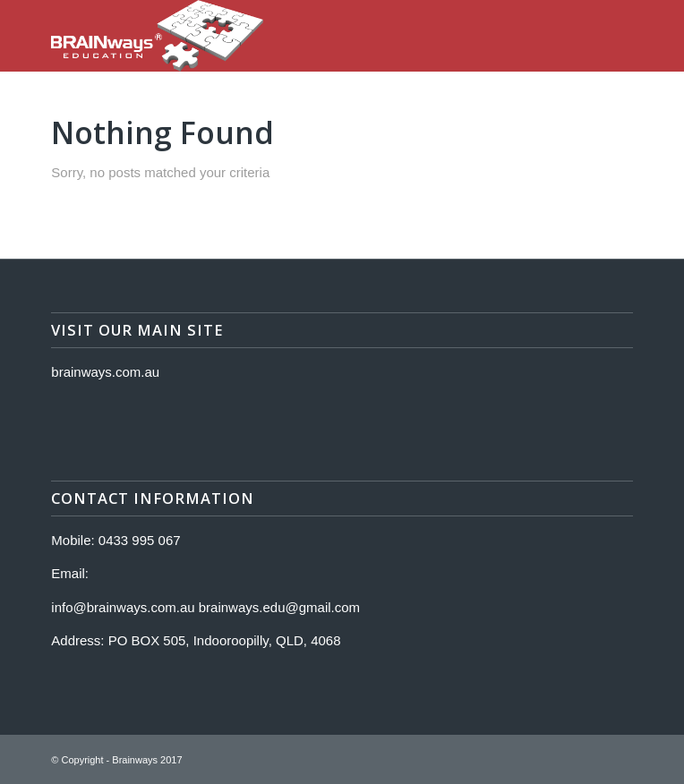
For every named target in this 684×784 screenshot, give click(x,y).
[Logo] (284, 36)
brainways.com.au (105, 372)
